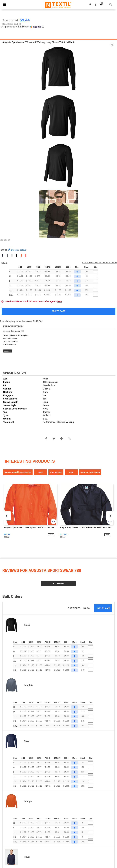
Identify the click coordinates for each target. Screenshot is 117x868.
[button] (90, 4)
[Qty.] (95, 272)
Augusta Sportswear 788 (14, 331)
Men (71, 472)
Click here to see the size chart (100, 263)
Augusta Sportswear (13, 42)
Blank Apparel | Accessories (18, 472)
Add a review (58, 583)
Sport (41, 472)
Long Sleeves (56, 472)
